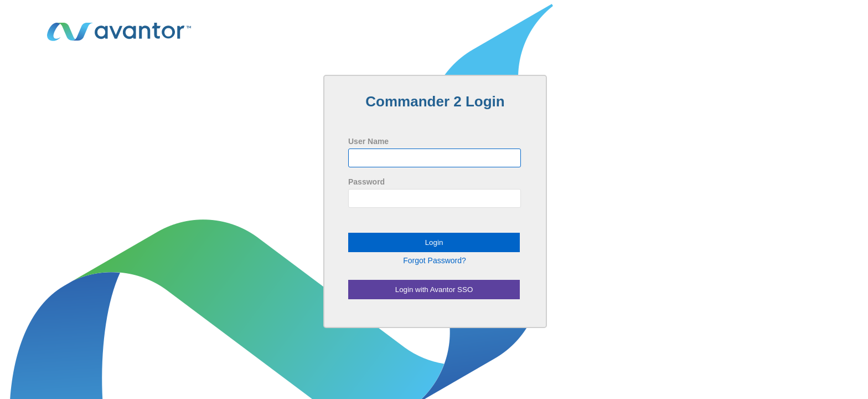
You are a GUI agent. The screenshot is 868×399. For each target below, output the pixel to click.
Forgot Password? (435, 260)
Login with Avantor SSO (434, 290)
